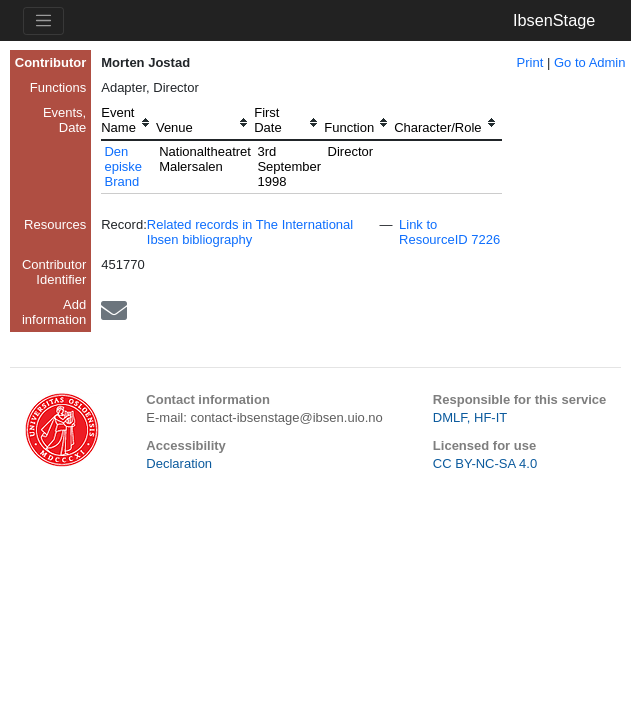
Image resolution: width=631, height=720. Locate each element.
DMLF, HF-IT (470, 417)
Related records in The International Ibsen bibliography (250, 232)
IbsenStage (554, 20)
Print (530, 62)
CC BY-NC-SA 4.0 (485, 463)
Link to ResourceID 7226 (449, 232)
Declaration (179, 463)
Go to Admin (590, 62)
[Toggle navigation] (43, 21)
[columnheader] (128, 122)
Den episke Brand (123, 166)
